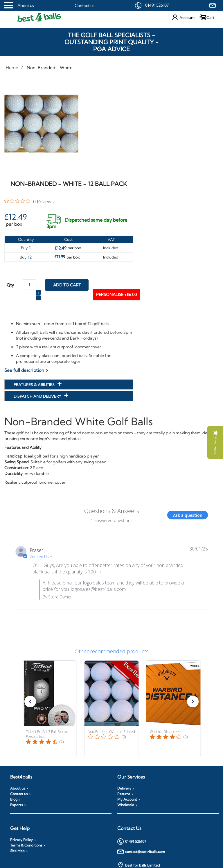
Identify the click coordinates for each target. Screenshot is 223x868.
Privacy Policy (21, 840)
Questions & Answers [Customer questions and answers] (112, 511)
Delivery (124, 788)
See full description (24, 370)
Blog (14, 799)
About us (26, 6)
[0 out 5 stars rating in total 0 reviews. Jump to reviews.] (29, 201)
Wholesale (126, 805)
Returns (124, 794)
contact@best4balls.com (141, 852)
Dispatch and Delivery (38, 396)
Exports (16, 805)
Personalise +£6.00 (116, 295)
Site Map (17, 851)
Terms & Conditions (26, 845)
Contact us (84, 6)
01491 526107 (157, 5)
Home (12, 68)
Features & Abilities (35, 385)
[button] (30, 702)
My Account (127, 799)
